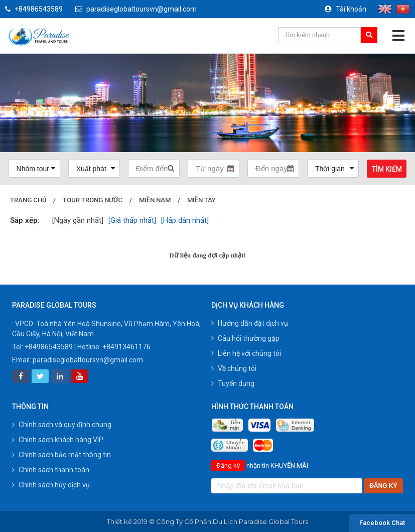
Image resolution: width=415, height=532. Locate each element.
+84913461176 (126, 347)
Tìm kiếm (387, 169)
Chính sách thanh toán (51, 470)
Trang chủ (28, 200)
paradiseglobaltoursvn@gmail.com (136, 9)
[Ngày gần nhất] (78, 220)
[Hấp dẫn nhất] (185, 220)
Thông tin (30, 407)
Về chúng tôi (234, 368)
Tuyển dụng (233, 383)
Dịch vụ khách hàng (248, 305)
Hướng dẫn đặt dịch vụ (250, 323)
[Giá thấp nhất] (132, 220)
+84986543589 (34, 9)
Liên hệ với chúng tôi (246, 353)
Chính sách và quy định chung (62, 425)
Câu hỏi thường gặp (245, 338)
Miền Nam (157, 200)
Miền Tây (205, 200)
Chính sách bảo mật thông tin (61, 455)
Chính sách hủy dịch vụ (51, 485)
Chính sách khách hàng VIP (58, 440)
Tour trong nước (94, 200)
